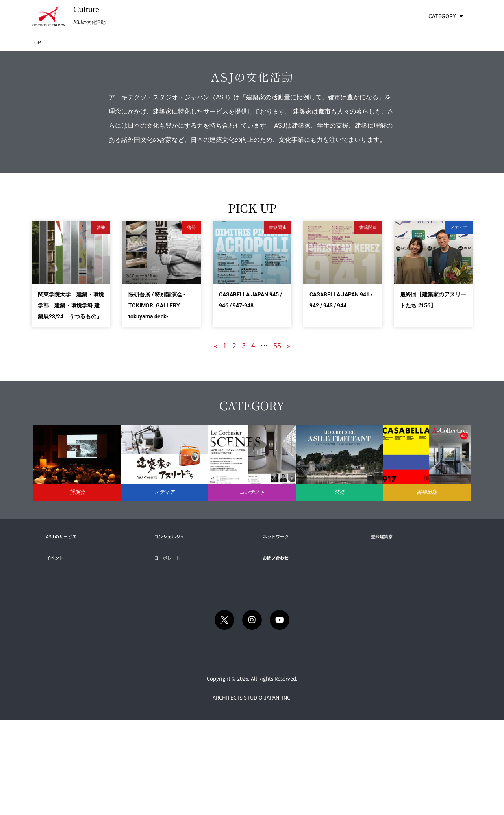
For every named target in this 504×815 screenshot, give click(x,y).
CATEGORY (446, 16)
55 (277, 345)
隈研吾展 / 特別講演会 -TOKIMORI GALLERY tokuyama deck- (157, 305)
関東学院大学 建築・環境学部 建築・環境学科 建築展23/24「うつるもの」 (71, 305)
